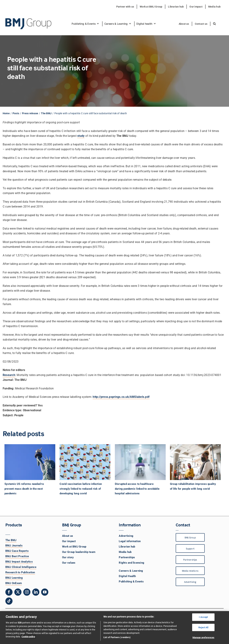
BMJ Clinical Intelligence (21, 567)
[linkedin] (36, 592)
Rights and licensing (131, 563)
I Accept (203, 617)
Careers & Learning (131, 571)
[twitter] (18, 592)
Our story (68, 557)
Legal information (130, 541)
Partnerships (127, 557)
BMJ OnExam (14, 583)
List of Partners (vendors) (117, 637)
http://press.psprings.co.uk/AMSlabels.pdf (121, 397)
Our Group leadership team (79, 552)
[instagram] (27, 592)
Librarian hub (127, 547)
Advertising (126, 536)
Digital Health (127, 576)
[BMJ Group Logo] (29, 20)
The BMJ (11, 540)
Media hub (125, 552)
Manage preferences (203, 637)
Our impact (69, 541)
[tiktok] (9, 601)
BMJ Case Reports (17, 551)
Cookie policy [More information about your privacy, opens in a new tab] (28, 637)
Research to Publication (20, 572)
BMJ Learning (14, 578)
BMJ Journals (14, 546)
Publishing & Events (131, 582)
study (81, 136)
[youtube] (45, 592)
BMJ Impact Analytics (19, 562)
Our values (69, 563)
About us (68, 536)
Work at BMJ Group (74, 547)
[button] (215, 24)
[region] (114, 628)
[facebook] (9, 592)
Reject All (203, 627)
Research (9, 375)
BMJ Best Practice (17, 556)
